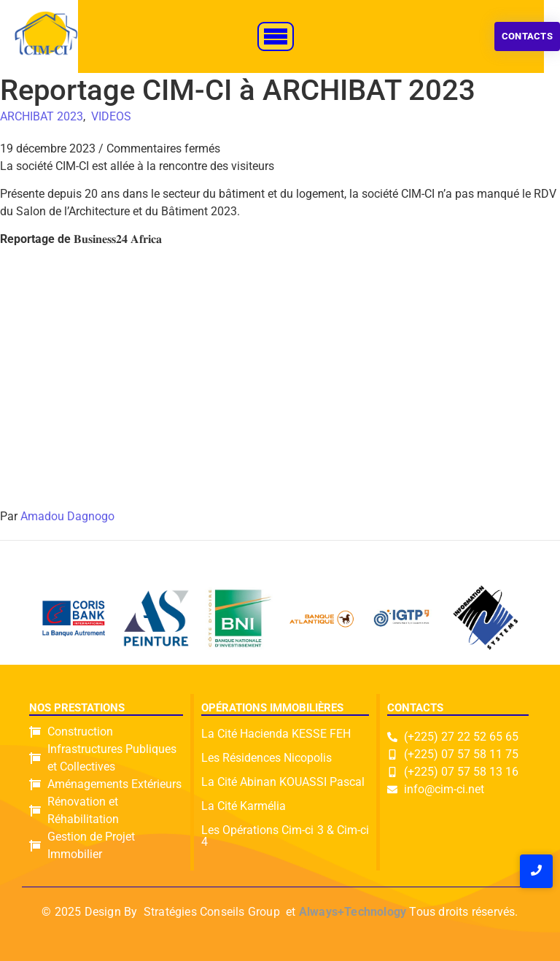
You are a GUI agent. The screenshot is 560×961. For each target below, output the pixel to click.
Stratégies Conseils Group (212, 912)
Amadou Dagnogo (67, 516)
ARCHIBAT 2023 (42, 116)
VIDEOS (111, 116)
